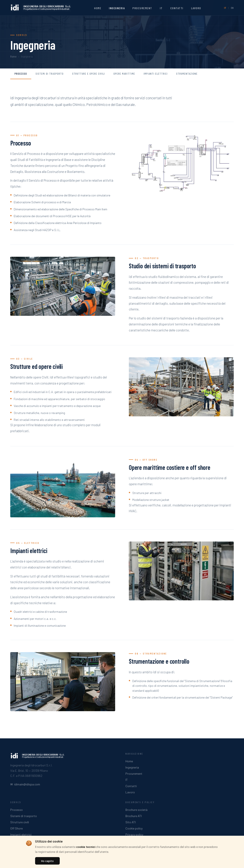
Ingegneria (117, 8)
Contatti (177, 8)
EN (232, 8)
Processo (21, 74)
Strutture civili (20, 822)
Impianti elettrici (156, 74)
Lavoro (196, 8)
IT (161, 8)
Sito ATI (131, 822)
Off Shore (16, 828)
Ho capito (47, 861)
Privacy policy (134, 835)
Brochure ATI (134, 816)
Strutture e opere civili (89, 74)
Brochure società (136, 810)
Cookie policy (134, 828)
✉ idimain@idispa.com (25, 784)
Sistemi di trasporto (50, 74)
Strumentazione (187, 74)
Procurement (142, 8)
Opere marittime (124, 74)
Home (98, 8)
